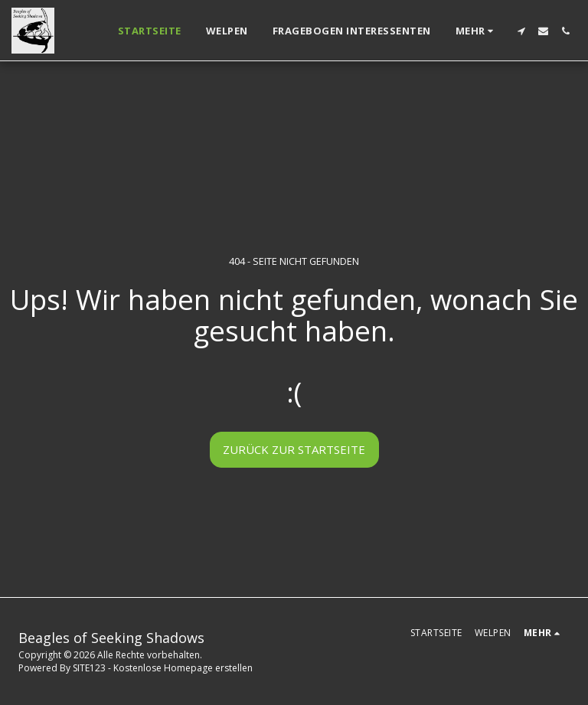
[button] (521, 31)
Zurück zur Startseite (294, 449)
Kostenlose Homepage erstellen (183, 668)
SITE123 (89, 668)
